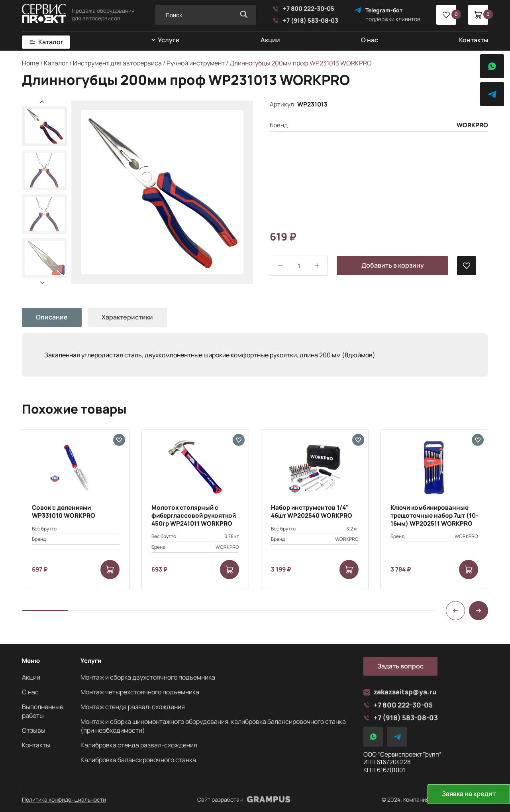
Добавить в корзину (393, 265)
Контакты (474, 40)
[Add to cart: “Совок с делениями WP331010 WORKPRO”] (110, 570)
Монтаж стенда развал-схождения (133, 707)
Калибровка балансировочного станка (138, 760)
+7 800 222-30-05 (303, 9)
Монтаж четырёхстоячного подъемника (140, 692)
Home (30, 63)
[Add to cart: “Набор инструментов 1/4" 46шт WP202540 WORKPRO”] (349, 570)
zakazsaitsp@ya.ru (400, 692)
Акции (270, 40)
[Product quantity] (299, 266)
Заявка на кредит (469, 794)
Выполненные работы (43, 711)
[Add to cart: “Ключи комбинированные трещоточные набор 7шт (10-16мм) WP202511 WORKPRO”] (469, 570)
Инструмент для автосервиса (117, 63)
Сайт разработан (244, 800)
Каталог (51, 42)
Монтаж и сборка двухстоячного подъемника (148, 677)
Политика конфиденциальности (64, 800)
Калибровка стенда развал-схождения (139, 745)
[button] (42, 283)
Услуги (169, 40)
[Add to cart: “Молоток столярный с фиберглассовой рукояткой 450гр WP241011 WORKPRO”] (229, 570)
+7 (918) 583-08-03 (305, 21)
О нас (370, 40)
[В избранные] (467, 266)
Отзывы (34, 730)
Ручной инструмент (196, 63)
